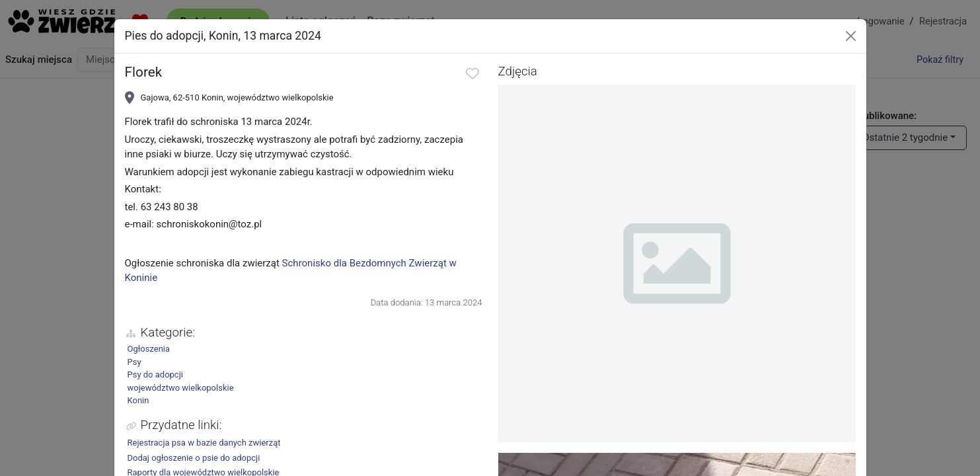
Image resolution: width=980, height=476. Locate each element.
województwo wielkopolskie (181, 388)
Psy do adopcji (155, 375)
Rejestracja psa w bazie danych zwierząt (204, 443)
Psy (134, 362)
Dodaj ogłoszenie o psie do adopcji (194, 458)
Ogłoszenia (149, 349)
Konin (138, 400)
